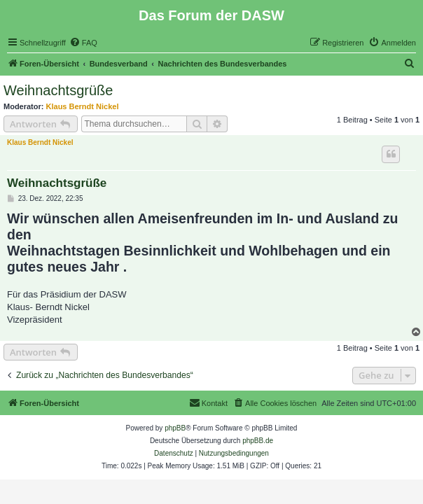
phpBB (175, 428)
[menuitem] (83, 43)
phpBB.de (258, 441)
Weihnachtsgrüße (58, 90)
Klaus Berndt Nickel (83, 106)
